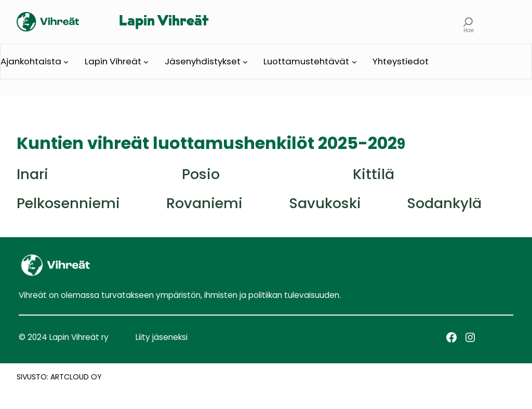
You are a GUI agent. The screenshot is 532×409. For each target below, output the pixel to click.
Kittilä (374, 174)
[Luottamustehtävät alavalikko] (354, 62)
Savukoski (325, 203)
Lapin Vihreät (164, 22)
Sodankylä (444, 203)
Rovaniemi (204, 203)
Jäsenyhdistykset (203, 61)
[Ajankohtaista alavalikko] (66, 62)
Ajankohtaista (31, 61)
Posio (201, 174)
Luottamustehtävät (306, 61)
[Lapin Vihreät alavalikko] (146, 62)
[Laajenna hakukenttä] (468, 22)
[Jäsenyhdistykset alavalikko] (245, 62)
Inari (32, 174)
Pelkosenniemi (68, 203)
